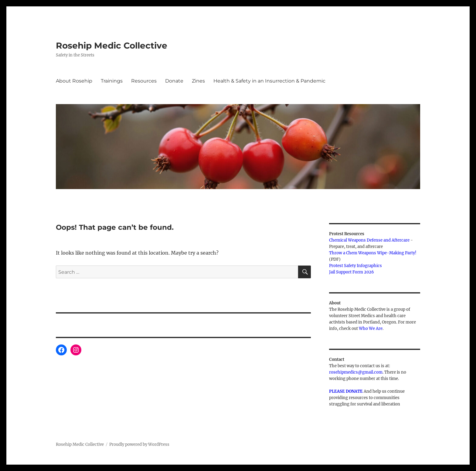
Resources (144, 81)
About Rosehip (74, 81)
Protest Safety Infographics (355, 266)
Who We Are (371, 329)
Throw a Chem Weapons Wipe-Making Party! (373, 253)
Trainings (112, 81)
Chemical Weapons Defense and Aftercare (369, 240)
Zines (198, 81)
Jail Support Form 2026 (352, 272)
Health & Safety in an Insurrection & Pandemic (269, 81)
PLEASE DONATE (346, 391)
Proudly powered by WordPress (139, 444)
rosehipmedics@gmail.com (356, 372)
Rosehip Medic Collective (112, 46)
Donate (174, 81)
